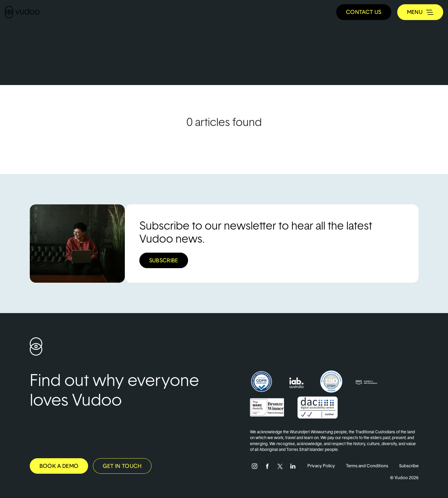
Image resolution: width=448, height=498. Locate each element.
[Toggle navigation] (420, 12)
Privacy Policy (321, 466)
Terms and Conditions (367, 466)
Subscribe (409, 466)
